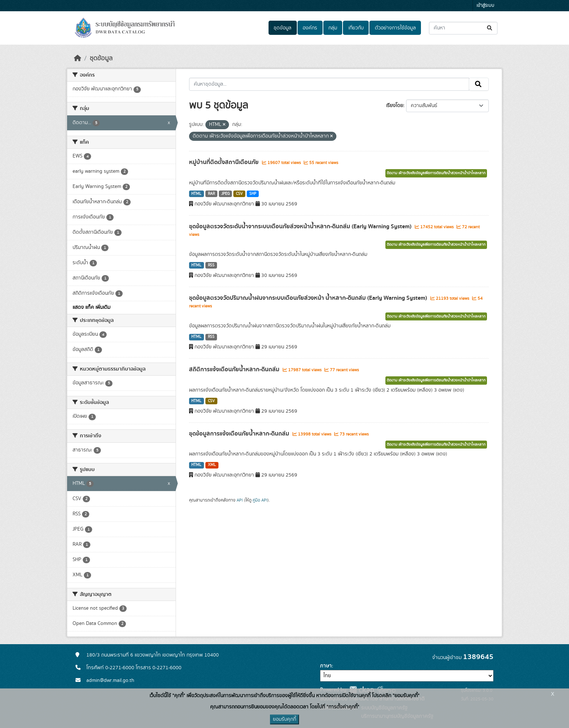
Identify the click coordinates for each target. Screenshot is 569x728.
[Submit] (490, 28)
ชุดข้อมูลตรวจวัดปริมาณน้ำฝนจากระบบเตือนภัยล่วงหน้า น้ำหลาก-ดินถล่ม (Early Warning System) (309, 298)
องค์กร (310, 28)
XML (212, 465)
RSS (211, 265)
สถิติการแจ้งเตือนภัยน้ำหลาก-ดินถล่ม (235, 369)
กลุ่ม (333, 28)
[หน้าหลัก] (78, 58)
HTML (196, 194)
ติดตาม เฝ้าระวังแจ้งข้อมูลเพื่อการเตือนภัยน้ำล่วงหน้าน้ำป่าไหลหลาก (436, 173)
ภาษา (326, 666)
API (240, 500)
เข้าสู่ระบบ (485, 6)
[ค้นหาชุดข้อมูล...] (463, 28)
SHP (253, 194)
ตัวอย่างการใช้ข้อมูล (395, 28)
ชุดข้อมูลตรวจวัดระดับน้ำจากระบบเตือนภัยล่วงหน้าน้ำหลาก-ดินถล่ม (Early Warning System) (301, 226)
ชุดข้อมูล (283, 28)
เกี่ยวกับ (356, 28)
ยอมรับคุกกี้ (284, 719)
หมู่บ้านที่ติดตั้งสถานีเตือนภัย (225, 162)
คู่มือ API (260, 500)
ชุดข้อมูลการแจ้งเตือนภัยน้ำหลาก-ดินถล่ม (240, 434)
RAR (211, 194)
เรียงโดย (395, 106)
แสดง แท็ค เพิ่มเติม (91, 307)
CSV (239, 194)
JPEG (226, 194)
